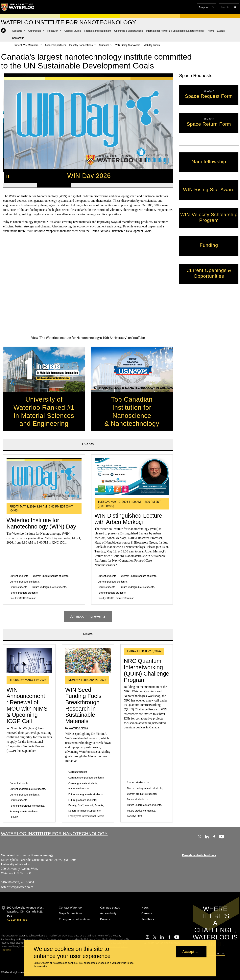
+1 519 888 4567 (18, 920)
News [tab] (88, 634)
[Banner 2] (54, 185)
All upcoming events (88, 616)
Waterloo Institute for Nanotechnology (54, 834)
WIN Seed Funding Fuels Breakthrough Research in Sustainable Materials (83, 706)
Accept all (191, 951)
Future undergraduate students (49, 587)
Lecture (119, 598)
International (89, 816)
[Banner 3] (88, 185)
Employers (74, 816)
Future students (18, 587)
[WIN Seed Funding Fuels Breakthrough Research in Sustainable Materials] (88, 660)
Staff (22, 598)
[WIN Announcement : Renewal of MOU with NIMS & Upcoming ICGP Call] (29, 660)
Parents (99, 805)
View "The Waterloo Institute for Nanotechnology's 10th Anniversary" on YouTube (88, 338)
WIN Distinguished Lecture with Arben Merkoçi (128, 519)
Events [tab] (88, 444)
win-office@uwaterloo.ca (17, 887)
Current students (19, 576)
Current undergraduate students (51, 576)
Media (101, 816)
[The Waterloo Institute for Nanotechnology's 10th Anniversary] (88, 287)
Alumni (89, 805)
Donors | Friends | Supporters (84, 811)
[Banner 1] (20, 185)
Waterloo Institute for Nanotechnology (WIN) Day (41, 524)
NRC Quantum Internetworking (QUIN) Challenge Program (146, 671)
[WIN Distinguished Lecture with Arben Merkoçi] (132, 477)
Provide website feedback (199, 855)
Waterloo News (78, 728)
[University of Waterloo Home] (18, 7)
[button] (206, 7)
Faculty (14, 598)
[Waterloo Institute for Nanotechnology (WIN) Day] (44, 479)
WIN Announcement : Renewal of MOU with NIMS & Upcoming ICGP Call (27, 706)
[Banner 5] (156, 185)
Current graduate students (24, 582)
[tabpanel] (88, 537)
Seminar (31, 598)
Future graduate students (24, 593)
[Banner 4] (122, 185)
